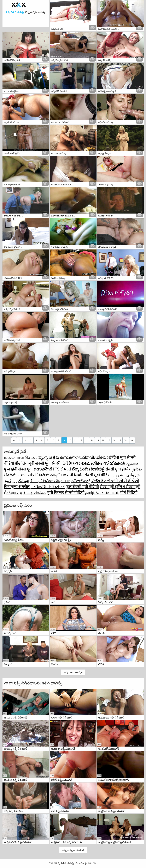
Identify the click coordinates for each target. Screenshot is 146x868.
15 (98, 440)
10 (70, 440)
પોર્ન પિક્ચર (71, 463)
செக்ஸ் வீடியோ (51, 475)
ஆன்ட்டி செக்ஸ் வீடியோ (47, 481)
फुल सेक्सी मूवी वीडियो (82, 487)
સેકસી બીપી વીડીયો (123, 481)
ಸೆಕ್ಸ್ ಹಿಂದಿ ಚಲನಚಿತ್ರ (88, 469)
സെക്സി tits (47, 469)
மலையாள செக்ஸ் (21, 457)
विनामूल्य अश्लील (17, 487)
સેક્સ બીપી (27, 475)
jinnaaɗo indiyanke (48, 487)
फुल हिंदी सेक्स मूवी (18, 469)
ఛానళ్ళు (42, 12)
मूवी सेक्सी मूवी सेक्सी (44, 463)
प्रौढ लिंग (22, 463)
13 (86, 440)
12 (81, 440)
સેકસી (66, 469)
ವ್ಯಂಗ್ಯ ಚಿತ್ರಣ (49, 457)
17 (109, 440)
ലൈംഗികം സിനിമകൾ (103, 463)
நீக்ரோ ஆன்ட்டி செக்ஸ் (25, 492)
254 (126, 440)
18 (114, 440)
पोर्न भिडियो (129, 492)
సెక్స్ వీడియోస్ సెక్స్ (15, 12)
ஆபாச (132, 463)
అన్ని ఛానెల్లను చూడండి (73, 850)
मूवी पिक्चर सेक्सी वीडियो (66, 492)
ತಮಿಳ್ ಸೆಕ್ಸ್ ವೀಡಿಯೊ (89, 481)
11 (75, 440)
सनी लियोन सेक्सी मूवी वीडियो (89, 475)
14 (92, 440)
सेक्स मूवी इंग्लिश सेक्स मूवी (120, 487)
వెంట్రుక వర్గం (31, 12)
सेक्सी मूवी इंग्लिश (118, 469)
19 (120, 440)
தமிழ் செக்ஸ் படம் (102, 492)
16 (103, 440)
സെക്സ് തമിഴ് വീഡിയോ (84, 457)
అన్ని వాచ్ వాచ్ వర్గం (73, 672)
